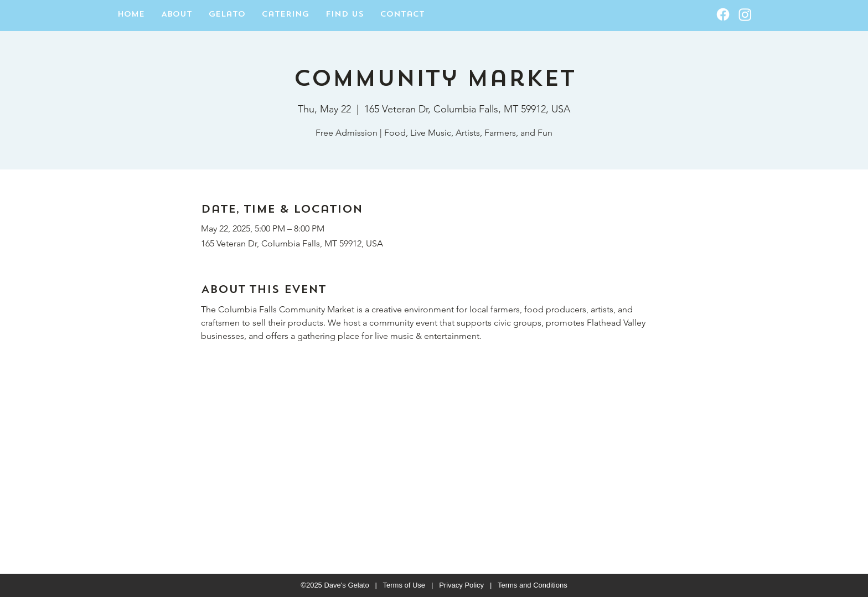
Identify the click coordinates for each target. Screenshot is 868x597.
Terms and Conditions (533, 585)
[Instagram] (745, 14)
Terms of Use (404, 585)
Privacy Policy (461, 585)
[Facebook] (723, 14)
